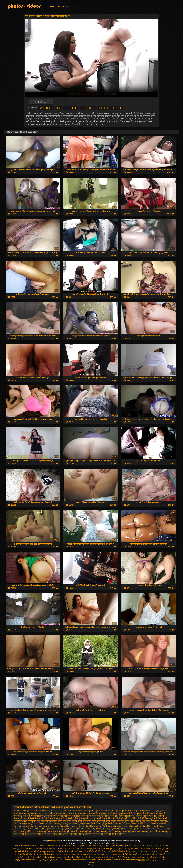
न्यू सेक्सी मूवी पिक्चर (36, 813)
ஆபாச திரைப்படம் (146, 851)
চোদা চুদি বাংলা (92, 849)
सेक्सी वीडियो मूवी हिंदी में (33, 851)
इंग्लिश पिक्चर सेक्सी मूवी (106, 811)
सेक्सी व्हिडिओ (35, 846)
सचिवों (91, 108)
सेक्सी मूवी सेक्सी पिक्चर (94, 834)
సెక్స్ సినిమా (46, 851)
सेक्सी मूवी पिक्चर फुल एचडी (50, 831)
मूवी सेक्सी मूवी (61, 854)
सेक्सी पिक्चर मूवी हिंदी (117, 824)
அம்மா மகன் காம (149, 857)
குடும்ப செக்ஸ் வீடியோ (57, 849)
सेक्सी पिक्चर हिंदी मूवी (133, 826)
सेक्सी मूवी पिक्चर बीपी (71, 831)
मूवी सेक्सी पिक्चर (86, 818)
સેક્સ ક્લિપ (139, 849)
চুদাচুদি (58, 846)
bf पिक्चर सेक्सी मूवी (22, 811)
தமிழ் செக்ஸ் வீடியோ (125, 849)
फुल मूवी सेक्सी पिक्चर (109, 813)
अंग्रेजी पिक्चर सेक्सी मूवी (40, 811)
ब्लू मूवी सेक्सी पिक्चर (127, 816)
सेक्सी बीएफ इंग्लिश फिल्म (84, 829)
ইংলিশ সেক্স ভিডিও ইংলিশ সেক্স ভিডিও (117, 851)
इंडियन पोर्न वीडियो (78, 846)
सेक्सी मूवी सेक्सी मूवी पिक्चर (115, 834)
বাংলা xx (147, 849)
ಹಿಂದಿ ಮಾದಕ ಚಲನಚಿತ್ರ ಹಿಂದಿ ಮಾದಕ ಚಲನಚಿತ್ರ (83, 854)
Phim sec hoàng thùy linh (128, 860)
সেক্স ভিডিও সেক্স (139, 846)
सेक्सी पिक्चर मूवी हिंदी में (136, 824)
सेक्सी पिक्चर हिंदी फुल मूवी (113, 826)
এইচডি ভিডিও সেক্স (36, 854)
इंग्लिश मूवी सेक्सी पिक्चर (126, 811)
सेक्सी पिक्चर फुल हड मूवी (23, 824)
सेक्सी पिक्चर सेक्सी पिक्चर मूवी (72, 826)
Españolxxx (69, 860)
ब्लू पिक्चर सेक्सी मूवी (109, 816)
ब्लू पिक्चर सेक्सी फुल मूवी (91, 816)
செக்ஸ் (135, 851)
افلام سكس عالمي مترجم (44, 860)
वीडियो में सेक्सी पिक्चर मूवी (143, 818)
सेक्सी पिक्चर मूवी (41, 824)
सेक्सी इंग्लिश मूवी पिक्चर (68, 821)
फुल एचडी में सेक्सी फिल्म (73, 813)
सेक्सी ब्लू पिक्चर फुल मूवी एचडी (107, 829)
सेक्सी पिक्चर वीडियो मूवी (27, 826)
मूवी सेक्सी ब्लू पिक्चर (123, 818)
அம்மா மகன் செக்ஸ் (93, 846)
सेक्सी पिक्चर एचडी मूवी (115, 821)
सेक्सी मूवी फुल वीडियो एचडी (36, 834)
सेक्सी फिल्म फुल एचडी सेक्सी (45, 829)
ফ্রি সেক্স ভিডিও (66, 846)
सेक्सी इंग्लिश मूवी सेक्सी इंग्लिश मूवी (91, 821)
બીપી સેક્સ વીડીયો (81, 851)
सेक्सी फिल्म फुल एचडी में (23, 829)
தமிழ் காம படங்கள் (109, 854)
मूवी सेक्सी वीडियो (68, 851)
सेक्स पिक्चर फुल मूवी (32, 821)
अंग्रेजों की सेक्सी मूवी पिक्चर (61, 811)
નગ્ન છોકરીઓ (56, 851)
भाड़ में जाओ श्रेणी (64, 7)
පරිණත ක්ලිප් (136, 857)
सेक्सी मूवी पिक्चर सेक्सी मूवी (110, 108)
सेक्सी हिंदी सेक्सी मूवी (158, 849)
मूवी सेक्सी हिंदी (75, 857)
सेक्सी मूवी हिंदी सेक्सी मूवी (89, 857)
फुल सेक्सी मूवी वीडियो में (146, 813)
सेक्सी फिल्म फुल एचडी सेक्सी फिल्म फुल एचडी (117, 846)
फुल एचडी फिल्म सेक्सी (54, 813)
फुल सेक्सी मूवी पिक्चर (127, 813)
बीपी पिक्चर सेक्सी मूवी (36, 816)
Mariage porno (91, 860)
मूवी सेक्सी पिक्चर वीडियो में (104, 818)
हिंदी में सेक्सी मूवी (49, 854)
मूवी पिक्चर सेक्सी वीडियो (69, 818)
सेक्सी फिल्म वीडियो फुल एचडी (30, 857)
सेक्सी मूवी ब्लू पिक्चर (55, 834)
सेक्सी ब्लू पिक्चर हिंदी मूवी (130, 829)
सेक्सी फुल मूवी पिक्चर (65, 829)
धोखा (59, 108)
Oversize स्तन (46, 108)
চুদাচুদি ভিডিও (59, 860)
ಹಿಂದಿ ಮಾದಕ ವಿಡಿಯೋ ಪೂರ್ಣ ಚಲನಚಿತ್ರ (55, 857)
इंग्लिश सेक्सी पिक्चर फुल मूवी (147, 811)
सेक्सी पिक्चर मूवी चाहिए (58, 824)
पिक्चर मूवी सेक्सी (12, 5)
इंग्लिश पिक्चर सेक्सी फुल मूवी (84, 811)
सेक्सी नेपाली (137, 854)
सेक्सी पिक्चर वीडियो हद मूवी (49, 826)
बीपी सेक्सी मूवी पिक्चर (54, 816)
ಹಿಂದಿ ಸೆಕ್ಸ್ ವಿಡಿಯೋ (123, 857)
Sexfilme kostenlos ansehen (107, 860)
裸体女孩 (17, 860)
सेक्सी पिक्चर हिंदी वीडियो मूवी (154, 826)
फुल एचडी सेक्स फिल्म (91, 813)
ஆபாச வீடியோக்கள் (106, 857)
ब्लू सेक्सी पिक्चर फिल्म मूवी (146, 816)
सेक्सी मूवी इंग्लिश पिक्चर (151, 829)
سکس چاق (157, 860)
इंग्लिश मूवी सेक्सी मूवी (22, 846)
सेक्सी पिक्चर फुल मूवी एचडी (157, 821)
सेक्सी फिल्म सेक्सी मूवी (47, 846)
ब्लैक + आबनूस (71, 108)
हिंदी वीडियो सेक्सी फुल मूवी (107, 849)
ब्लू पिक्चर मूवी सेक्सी (72, 816)
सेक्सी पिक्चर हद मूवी (94, 826)
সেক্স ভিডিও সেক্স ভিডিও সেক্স (36, 849)
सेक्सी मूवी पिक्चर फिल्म (29, 831)
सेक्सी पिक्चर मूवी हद (99, 824)
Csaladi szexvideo (28, 860)
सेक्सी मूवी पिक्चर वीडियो (90, 831)
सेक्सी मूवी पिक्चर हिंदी (132, 831)
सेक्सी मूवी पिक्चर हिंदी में (151, 831)
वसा (83, 108)
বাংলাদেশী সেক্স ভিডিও (150, 854)
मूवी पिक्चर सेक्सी (51, 818)
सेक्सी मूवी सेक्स (162, 857)
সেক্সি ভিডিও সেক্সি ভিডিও (76, 849)
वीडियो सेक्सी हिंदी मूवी (96, 851)
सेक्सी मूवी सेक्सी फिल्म (125, 854)
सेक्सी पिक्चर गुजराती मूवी (135, 821)
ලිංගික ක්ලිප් (159, 851)
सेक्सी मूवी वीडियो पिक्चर (74, 834)
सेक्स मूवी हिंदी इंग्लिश (49, 821)
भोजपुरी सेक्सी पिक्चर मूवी (33, 818)
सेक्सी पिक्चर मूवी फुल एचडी (79, 824)
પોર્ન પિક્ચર (150, 846)
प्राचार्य (52, 7)
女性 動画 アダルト (145, 860)
